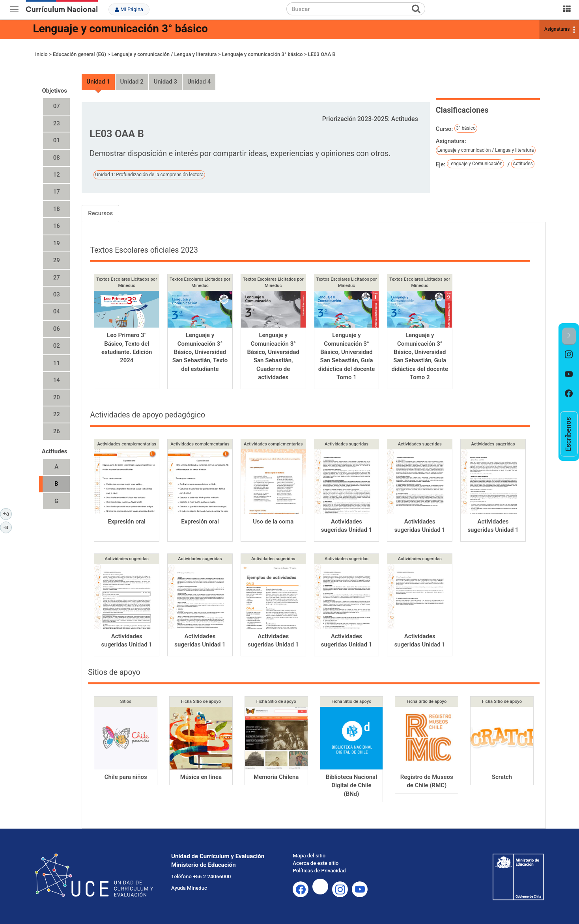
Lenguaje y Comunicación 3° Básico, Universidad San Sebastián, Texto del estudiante (200, 352)
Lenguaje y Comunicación (475, 164)
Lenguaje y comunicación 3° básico (120, 29)
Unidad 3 (165, 82)
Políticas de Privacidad (319, 871)
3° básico (466, 128)
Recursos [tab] (100, 213)
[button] (569, 336)
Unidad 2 (132, 82)
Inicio (41, 54)
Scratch (502, 777)
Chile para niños (126, 777)
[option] (569, 355)
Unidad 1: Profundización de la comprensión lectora (149, 175)
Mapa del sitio (309, 856)
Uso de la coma (273, 522)
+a (7, 513)
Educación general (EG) (79, 54)
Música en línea (201, 777)
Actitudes (523, 164)
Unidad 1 (98, 82)
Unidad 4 (199, 82)
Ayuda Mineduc (189, 888)
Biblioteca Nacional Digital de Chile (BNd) (351, 785)
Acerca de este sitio (316, 863)
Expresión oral (127, 522)
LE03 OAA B (322, 54)
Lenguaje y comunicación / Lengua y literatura (164, 54)
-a (8, 527)
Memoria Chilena (276, 777)
